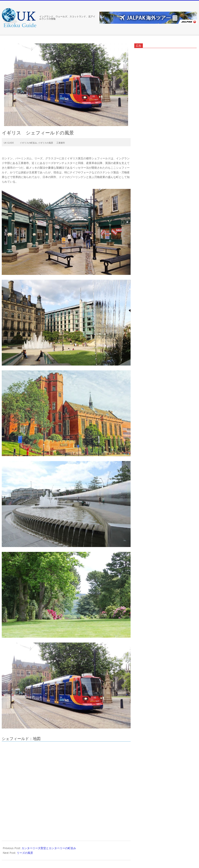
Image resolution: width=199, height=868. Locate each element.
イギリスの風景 (46, 143)
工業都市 (61, 143)
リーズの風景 (25, 853)
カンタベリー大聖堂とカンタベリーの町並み (49, 848)
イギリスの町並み (28, 143)
